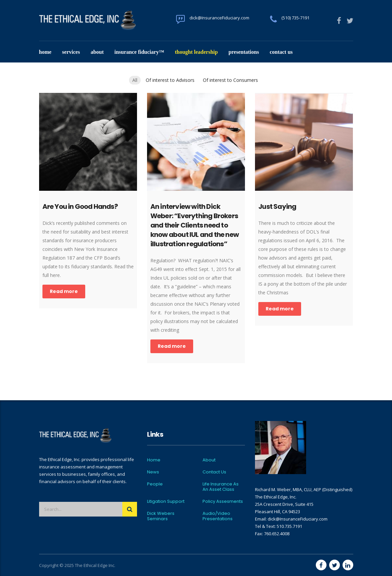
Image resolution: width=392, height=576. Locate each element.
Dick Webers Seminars (161, 516)
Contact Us (281, 52)
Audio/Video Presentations (218, 516)
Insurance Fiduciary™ (139, 52)
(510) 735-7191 (295, 18)
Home (45, 52)
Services (71, 52)
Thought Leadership (196, 52)
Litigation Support (166, 501)
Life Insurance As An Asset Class (221, 487)
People (155, 484)
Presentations (244, 52)
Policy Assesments (223, 501)
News (153, 472)
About (97, 52)
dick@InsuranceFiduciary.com (219, 18)
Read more (64, 291)
